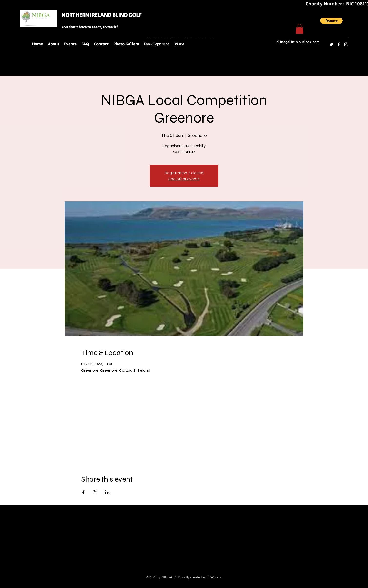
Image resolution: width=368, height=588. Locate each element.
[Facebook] (339, 44)
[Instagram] (346, 44)
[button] (331, 21)
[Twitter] (331, 44)
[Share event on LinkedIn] (107, 492)
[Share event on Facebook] (84, 492)
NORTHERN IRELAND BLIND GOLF (101, 15)
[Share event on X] (95, 492)
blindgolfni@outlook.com (298, 42)
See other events (184, 179)
